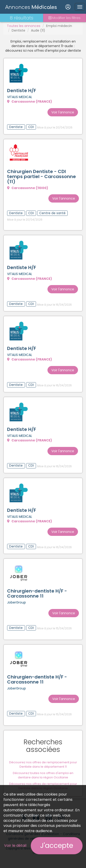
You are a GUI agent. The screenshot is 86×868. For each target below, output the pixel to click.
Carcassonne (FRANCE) (30, 101)
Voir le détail (15, 845)
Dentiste (18, 30)
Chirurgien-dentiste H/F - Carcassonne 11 (37, 593)
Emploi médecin (59, 26)
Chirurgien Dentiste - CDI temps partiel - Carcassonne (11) (42, 176)
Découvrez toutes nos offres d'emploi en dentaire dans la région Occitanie (43, 775)
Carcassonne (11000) (28, 188)
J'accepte (57, 846)
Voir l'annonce (63, 112)
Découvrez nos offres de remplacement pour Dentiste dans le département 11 (43, 764)
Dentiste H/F (22, 91)
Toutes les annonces (24, 26)
